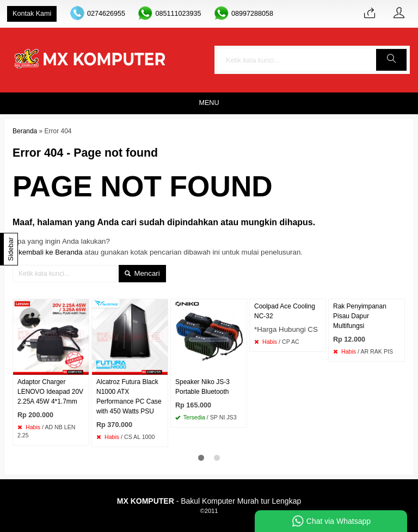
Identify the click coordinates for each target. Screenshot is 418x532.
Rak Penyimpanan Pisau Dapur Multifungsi (360, 316)
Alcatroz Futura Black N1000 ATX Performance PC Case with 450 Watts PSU (129, 397)
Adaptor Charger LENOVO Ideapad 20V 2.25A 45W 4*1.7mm (50, 392)
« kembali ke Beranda (48, 252)
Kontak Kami (32, 14)
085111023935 (178, 14)
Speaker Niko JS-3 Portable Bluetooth (202, 387)
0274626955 (106, 14)
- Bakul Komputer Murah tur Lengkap (209, 501)
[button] (391, 60)
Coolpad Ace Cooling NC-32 (285, 311)
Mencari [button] (142, 273)
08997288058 (252, 14)
